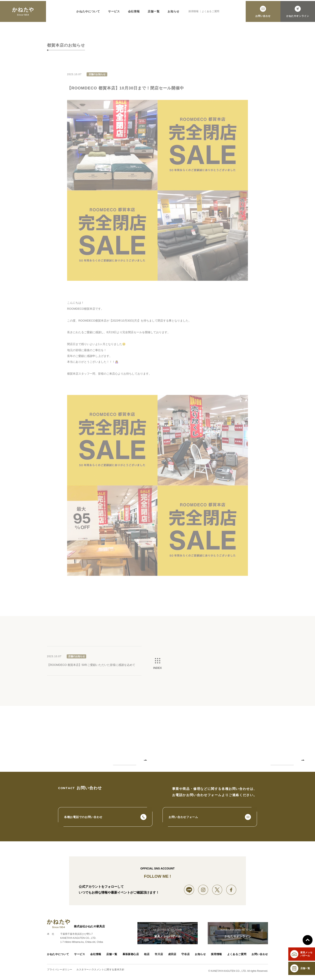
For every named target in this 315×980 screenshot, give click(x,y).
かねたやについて (88, 14)
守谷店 (186, 957)
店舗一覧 (154, 14)
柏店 (146, 957)
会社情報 (134, 14)
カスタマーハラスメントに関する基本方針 (100, 972)
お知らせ (173, 14)
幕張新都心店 (130, 957)
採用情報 (193, 14)
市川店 (159, 957)
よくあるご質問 (211, 14)
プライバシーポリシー (60, 972)
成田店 (173, 957)
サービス (114, 14)
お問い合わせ (260, 957)
